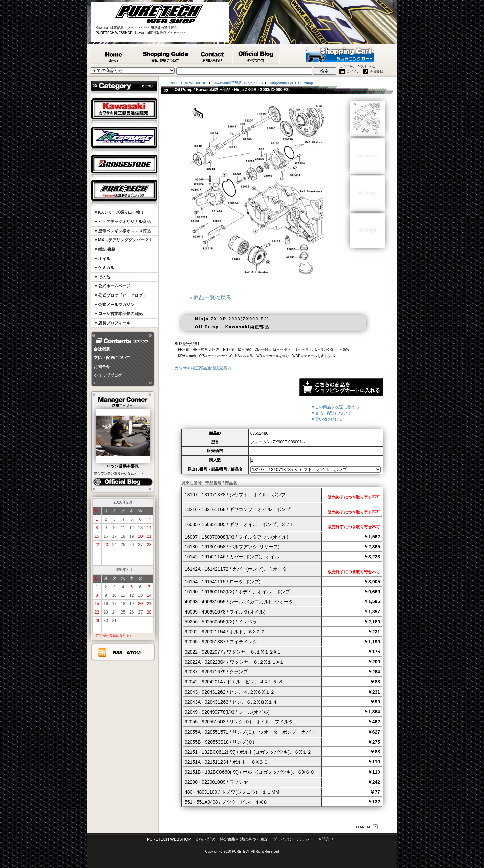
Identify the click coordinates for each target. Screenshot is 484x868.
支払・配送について (112, 358)
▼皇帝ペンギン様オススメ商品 (122, 231)
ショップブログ (108, 376)
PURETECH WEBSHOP (115, 55)
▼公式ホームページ (112, 286)
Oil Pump (306, 83)
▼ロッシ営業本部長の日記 (118, 314)
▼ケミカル (104, 268)
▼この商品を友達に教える (335, 407)
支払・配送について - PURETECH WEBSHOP (166, 55)
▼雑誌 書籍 (105, 249)
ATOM (134, 653)
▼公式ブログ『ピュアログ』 (120, 295)
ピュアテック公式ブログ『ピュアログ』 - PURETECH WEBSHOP (256, 55)
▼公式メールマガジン (114, 305)
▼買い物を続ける (327, 419)
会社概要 (102, 349)
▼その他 (102, 277)
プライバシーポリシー (293, 839)
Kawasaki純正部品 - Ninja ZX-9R (238, 83)
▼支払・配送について (331, 413)
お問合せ (102, 367)
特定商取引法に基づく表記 (244, 839)
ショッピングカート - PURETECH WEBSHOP (340, 54)
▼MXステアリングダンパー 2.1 (123, 240)
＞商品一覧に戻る (210, 297)
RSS (117, 653)
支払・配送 (205, 839)
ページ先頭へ (367, 827)
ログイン (353, 71)
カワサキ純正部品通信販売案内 (203, 368)
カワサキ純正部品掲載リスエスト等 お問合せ (213, 55)
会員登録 (376, 71)
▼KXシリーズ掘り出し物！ (119, 212)
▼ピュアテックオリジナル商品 (122, 222)
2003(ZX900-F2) (280, 83)
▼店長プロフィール (112, 323)
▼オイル (102, 259)
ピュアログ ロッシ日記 (123, 482)
